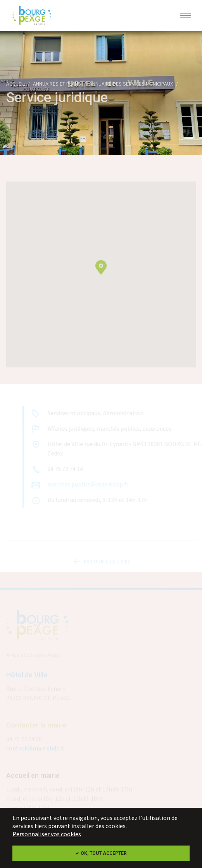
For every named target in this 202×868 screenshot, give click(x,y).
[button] (101, 273)
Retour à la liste (101, 564)
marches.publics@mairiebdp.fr (90, 485)
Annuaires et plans (57, 84)
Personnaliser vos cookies (47, 834)
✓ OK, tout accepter (101, 853)
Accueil (16, 84)
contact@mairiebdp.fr (36, 750)
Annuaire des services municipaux (131, 84)
